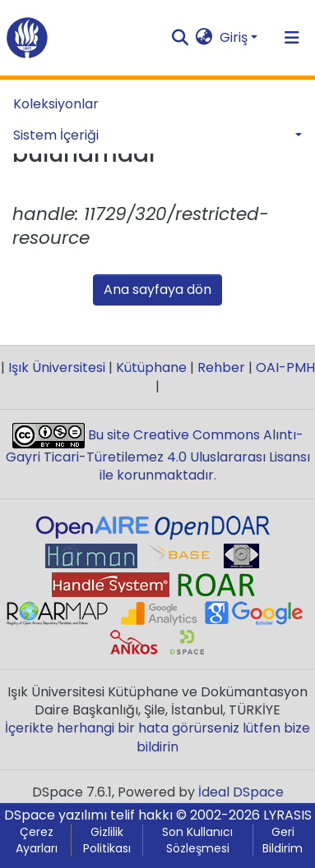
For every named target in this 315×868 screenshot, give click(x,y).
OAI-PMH (284, 367)
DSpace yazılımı (56, 815)
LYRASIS (287, 815)
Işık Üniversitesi (57, 367)
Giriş (234, 37)
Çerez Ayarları (37, 840)
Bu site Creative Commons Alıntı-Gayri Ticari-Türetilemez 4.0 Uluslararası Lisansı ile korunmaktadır (158, 455)
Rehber (221, 367)
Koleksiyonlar (56, 104)
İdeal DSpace (241, 792)
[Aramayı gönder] (181, 38)
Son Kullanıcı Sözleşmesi (197, 840)
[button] (204, 38)
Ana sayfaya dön (157, 289)
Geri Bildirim (283, 840)
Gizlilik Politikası (107, 840)
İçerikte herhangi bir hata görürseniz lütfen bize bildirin (157, 737)
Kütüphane (151, 367)
